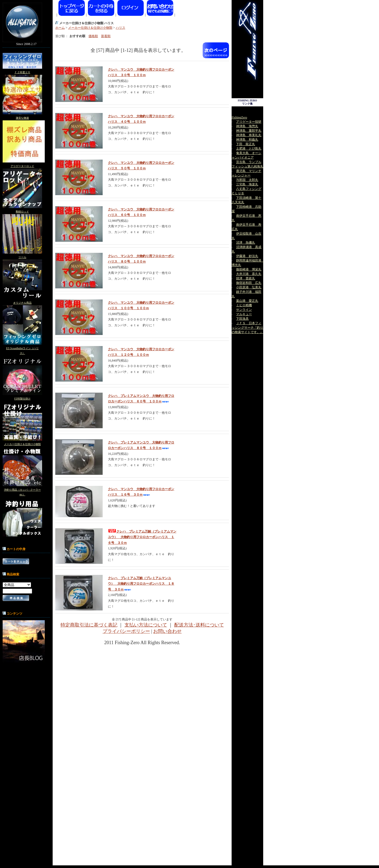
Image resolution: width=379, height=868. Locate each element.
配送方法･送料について (199, 625)
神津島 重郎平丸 (249, 131)
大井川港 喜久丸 (249, 274)
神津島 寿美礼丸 (249, 135)
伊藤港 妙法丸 (247, 256)
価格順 (93, 36)
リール (22, 257)
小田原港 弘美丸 (249, 287)
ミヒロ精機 (244, 305)
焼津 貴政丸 (246, 278)
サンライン (244, 310)
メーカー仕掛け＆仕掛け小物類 (22, 444)
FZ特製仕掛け (22, 399)
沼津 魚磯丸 (246, 243)
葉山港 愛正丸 (247, 301)
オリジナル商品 (22, 303)
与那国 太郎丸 (247, 180)
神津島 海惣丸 (247, 126)
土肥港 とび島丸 (249, 149)
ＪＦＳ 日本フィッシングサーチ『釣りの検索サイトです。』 (247, 328)
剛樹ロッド (22, 212)
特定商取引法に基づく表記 (89, 625)
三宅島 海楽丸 (247, 184)
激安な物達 (22, 118)
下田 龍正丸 (246, 144)
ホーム (60, 28)
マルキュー (244, 314)
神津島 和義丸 (247, 140)
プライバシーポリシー (126, 631)
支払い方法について (146, 625)
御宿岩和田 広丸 (249, 283)
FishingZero (239, 117)
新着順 (106, 36)
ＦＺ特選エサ (22, 72)
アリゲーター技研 (249, 122)
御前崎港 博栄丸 (249, 269)
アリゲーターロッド (22, 166)
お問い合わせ (167, 631)
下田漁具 (242, 319)
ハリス (121, 28)
